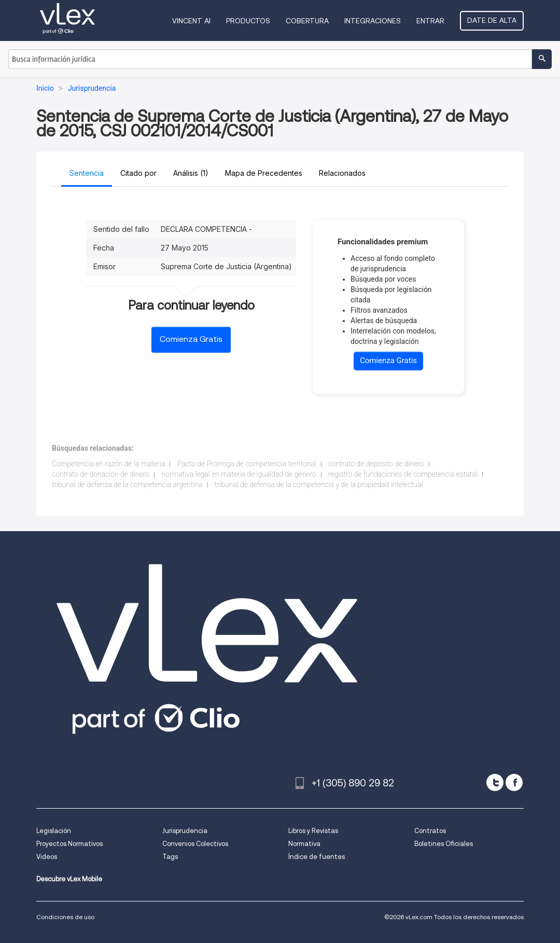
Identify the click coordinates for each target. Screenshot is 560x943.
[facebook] (514, 782)
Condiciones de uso (65, 917)
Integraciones (373, 21)
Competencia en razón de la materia (108, 464)
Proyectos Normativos (69, 844)
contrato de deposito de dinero (376, 464)
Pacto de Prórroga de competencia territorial (247, 464)
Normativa (304, 844)
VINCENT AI (191, 21)
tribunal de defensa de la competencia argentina (127, 484)
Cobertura (307, 21)
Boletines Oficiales (444, 844)
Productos (248, 21)
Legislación (54, 831)
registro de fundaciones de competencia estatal (403, 474)
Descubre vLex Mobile (69, 879)
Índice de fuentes (317, 857)
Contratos (430, 831)
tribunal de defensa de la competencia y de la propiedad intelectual (319, 484)
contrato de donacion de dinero (101, 474)
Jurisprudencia (185, 831)
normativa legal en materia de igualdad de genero (239, 474)
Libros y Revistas (313, 831)
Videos (47, 857)
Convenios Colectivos (195, 844)
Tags (170, 857)
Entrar (430, 21)
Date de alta (492, 20)
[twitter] (495, 782)
